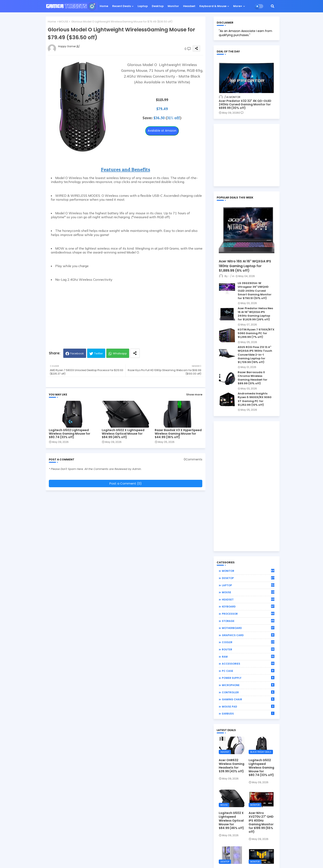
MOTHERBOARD (248, 628)
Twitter (99, 353)
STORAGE (248, 621)
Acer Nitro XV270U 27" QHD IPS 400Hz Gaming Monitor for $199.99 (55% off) (261, 822)
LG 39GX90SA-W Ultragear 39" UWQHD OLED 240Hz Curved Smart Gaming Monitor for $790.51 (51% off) (255, 291)
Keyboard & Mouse (213, 6)
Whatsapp (120, 353)
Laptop (143, 6)
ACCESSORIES (248, 664)
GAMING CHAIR (248, 699)
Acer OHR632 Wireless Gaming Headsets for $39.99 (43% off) (232, 766)
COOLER (248, 642)
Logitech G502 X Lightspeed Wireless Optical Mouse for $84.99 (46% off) (123, 434)
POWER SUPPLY (248, 678)
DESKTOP (248, 578)
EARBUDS (248, 714)
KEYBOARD (248, 606)
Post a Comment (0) (126, 483)
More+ (238, 6)
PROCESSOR (248, 614)
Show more (194, 394)
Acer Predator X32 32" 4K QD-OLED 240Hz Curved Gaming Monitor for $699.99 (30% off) (245, 104)
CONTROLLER (248, 692)
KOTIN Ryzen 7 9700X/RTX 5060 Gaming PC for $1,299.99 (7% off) (256, 333)
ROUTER (248, 649)
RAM (248, 657)
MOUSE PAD (248, 706)
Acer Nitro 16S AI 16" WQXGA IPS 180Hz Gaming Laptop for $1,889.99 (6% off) (245, 266)
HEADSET (248, 599)
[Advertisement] (126, 313)
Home (104, 6)
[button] (273, 6)
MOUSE (64, 22)
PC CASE (248, 671)
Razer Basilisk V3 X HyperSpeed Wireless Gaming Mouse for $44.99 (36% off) (178, 434)
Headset (189, 6)
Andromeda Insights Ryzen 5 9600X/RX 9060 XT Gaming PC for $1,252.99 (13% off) (255, 399)
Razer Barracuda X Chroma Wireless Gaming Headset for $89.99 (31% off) (253, 378)
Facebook (77, 353)
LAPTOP (248, 585)
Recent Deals (122, 6)
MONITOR (248, 571)
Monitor (173, 6)
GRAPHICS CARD (248, 635)
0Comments (193, 459)
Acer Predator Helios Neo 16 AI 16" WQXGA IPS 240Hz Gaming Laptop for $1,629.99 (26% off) (255, 314)
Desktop (158, 6)
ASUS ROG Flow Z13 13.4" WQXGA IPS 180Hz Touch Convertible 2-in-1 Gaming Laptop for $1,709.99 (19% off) (255, 355)
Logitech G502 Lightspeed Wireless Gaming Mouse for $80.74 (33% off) (70, 434)
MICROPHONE (248, 685)
